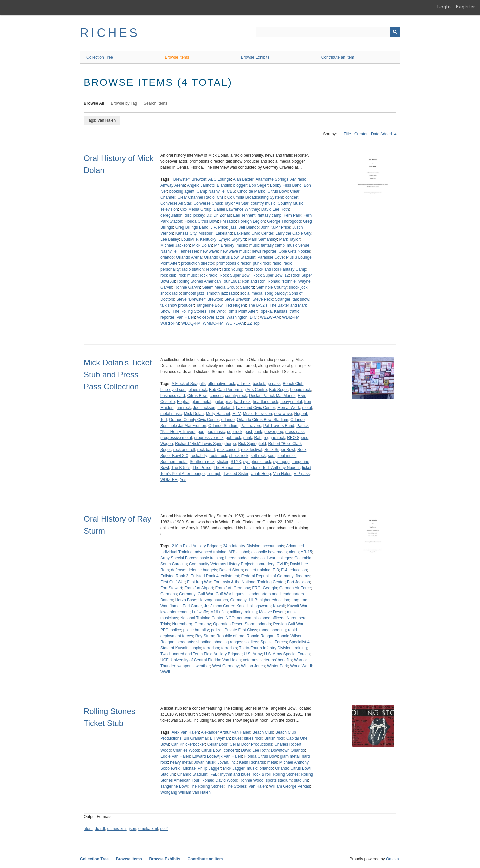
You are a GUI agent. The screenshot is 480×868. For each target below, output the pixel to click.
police (176, 630)
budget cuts (248, 558)
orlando (167, 257)
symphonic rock (257, 462)
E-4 (284, 570)
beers (230, 558)
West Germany (225, 666)
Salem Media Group (220, 287)
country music (263, 203)
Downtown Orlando (288, 750)
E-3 (276, 570)
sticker (222, 462)
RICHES (110, 33)
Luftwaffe (200, 612)
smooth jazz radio (222, 293)
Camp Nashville (211, 191)
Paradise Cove (271, 257)
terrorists (229, 648)
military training (243, 612)
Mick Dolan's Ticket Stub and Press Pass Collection (118, 374)
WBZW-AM (270, 317)
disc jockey (194, 215)
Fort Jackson (298, 582)
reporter (213, 269)
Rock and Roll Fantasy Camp (280, 269)
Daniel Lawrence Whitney (236, 209)
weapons (185, 666)
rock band (206, 450)
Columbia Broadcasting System (255, 197)
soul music (287, 456)
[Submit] (395, 32)
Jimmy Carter (222, 606)
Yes (183, 480)
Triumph (214, 474)
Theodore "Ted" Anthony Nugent (271, 468)
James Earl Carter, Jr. (189, 606)
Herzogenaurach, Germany (222, 600)
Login (444, 7)
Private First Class (241, 630)
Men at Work (289, 408)
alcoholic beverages (269, 552)
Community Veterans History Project (221, 564)
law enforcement (175, 612)
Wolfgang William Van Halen (185, 792)
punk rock (262, 263)
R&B (213, 774)
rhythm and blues (235, 774)
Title (347, 134)
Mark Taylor (289, 239)
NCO (230, 618)
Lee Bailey (170, 239)
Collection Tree (100, 57)
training (300, 648)
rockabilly (199, 456)
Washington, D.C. (242, 317)
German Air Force (295, 588)
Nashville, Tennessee (179, 251)
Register (465, 7)
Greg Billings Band (192, 227)
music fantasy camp (267, 245)
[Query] (328, 32)
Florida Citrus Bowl (201, 221)
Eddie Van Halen (175, 756)
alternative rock (221, 384)
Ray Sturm (205, 636)
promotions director (233, 263)
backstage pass (266, 384)
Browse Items (177, 57)
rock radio (209, 275)
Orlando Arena (189, 257)
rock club (168, 275)
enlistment (230, 576)
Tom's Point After (242, 311)
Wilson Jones (253, 666)
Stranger (283, 299)
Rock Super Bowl (235, 275)
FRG (256, 588)
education (298, 570)
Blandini (224, 185)
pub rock (233, 438)
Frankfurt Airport (199, 588)
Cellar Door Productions (251, 744)
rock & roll (262, 774)
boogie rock (301, 390)
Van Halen (186, 317)
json (132, 829)
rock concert (228, 450)
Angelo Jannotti (201, 185)
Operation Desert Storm (234, 624)
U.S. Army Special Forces (287, 654)
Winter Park (277, 666)
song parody (276, 293)
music (242, 245)
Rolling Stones (286, 774)
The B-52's (258, 305)
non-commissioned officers (260, 618)
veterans (251, 660)
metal (307, 408)
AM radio (298, 179)
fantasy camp (269, 215)
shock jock (298, 287)
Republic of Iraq (230, 636)
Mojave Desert (272, 612)
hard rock (242, 402)
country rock (236, 396)
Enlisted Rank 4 (205, 576)
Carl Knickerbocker (188, 744)
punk (248, 438)
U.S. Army (253, 654)
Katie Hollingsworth (253, 606)
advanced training (210, 552)
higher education (274, 600)
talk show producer (177, 305)
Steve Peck (263, 299)
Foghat (183, 402)
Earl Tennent (244, 215)
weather (203, 666)
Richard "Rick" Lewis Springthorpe (205, 444)
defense (178, 570)
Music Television (257, 414)
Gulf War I (225, 594)
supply (195, 648)
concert (292, 197)
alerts (294, 552)
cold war (268, 558)
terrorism (211, 648)
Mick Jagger (234, 768)
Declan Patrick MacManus (272, 396)
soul (272, 456)
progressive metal (176, 438)
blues (237, 738)
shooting (204, 642)
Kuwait (279, 606)
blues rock (198, 390)
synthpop (281, 462)
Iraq (295, 600)
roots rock (218, 456)
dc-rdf (100, 829)
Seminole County (271, 287)
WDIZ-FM (291, 317)
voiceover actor (211, 317)
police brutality (196, 630)
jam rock (183, 408)
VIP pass (302, 474)
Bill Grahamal (196, 738)
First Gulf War (173, 582)
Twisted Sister (236, 474)
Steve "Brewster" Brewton (199, 299)
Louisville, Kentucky (199, 239)
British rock (274, 738)
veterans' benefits (276, 660)
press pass (295, 432)
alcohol (243, 552)
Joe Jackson (204, 408)
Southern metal (174, 462)
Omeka (392, 859)
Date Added (382, 134)
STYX (236, 462)
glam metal (201, 402)
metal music (171, 414)
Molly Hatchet (218, 414)
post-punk (253, 432)
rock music (188, 275)
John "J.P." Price (276, 227)
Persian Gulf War (288, 624)
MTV (236, 414)
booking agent (182, 191)
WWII (165, 672)
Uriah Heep (261, 474)
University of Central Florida (195, 660)
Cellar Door (217, 744)
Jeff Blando (249, 227)
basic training (211, 558)
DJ (209, 215)
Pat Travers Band (279, 426)
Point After (169, 263)
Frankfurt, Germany (233, 588)
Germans (168, 594)
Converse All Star (176, 203)
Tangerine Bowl (210, 305)
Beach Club (293, 384)
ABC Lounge (220, 179)
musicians (169, 618)
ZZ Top (253, 323)
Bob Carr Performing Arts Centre (238, 390)
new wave (209, 251)
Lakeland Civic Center (253, 233)
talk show (301, 299)
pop (201, 432)
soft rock (258, 456)
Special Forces (273, 642)
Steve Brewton (237, 299)
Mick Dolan (202, 245)
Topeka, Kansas (273, 311)
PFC (164, 630)
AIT (231, 552)
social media (251, 293)
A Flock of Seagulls (189, 384)
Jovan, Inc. (227, 762)
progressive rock (209, 438)
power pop (274, 432)
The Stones (236, 786)
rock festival (251, 450)
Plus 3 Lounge (299, 257)
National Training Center (202, 618)
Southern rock (202, 462)
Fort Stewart (171, 588)
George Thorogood (284, 221)
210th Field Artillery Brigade (196, 546)
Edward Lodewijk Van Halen (217, 756)
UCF (164, 660)
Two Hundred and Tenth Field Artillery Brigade (201, 654)
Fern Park (292, 215)
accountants (273, 546)
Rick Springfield (252, 444)
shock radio (170, 293)
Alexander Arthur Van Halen (226, 732)
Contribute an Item (338, 57)
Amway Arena (173, 185)
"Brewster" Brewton (189, 179)
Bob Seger (258, 185)
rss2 (164, 829)
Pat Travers (251, 426)
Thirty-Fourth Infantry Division (265, 648)
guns (240, 594)
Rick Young (232, 269)
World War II (301, 666)
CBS (231, 191)
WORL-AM (235, 323)
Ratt (258, 438)
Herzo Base (186, 600)
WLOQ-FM (191, 323)
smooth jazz (194, 293)
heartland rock (266, 402)
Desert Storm (231, 570)
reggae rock (274, 438)
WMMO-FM (213, 323)
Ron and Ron (254, 281)
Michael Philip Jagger (202, 768)
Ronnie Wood (251, 780)
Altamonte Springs (272, 179)
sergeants (185, 642)
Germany (187, 594)
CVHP (282, 564)
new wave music (235, 251)
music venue (298, 245)
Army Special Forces (179, 558)
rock (248, 269)
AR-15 (306, 552)
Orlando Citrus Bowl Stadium (230, 257)
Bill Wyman (220, 738)
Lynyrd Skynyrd (232, 239)
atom (88, 829)
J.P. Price (219, 227)
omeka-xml (148, 829)
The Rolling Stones (189, 311)
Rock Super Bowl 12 (271, 275)
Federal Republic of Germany (267, 576)
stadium (301, 780)
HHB (253, 600)
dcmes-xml (117, 829)
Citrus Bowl (278, 191)
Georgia (270, 588)
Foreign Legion (251, 221)
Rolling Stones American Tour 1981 (208, 281)
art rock (244, 384)
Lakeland (224, 233)
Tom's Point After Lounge (182, 474)
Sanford (247, 287)
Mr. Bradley (224, 245)
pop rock (235, 432)
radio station (193, 269)
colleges (285, 558)
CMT (221, 197)
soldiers (251, 642)
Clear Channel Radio (196, 197)
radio (277, 263)
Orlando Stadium (223, 426)
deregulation (171, 215)
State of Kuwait (174, 648)
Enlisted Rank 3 (174, 576)
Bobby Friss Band (286, 185)
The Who (216, 311)
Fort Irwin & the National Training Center (249, 582)
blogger (240, 185)
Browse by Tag (124, 103)
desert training (258, 570)
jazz (233, 227)
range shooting (272, 630)
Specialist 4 (299, 642)
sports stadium (279, 780)
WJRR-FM (170, 323)
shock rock (239, 456)
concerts (231, 750)
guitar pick (222, 402)
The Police (202, 468)
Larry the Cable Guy (293, 233)
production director (197, 263)
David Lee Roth (275, 209)
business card (173, 396)
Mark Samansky (263, 239)
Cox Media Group (196, 209)
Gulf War (205, 594)
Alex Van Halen (185, 732)
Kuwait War (297, 606)
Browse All (94, 103)
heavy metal (291, 402)
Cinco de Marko (251, 191)
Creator (361, 134)
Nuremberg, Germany (192, 624)
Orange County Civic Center (194, 420)
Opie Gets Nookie (294, 251)
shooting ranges (228, 642)
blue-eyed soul (173, 390)
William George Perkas (289, 786)
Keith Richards (252, 762)
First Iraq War (199, 582)
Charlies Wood (186, 750)
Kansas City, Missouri (194, 233)
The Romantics (227, 468)
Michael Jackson (175, 245)
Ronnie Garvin (187, 287)
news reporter (264, 251)
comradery (265, 564)
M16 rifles (219, 612)
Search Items (155, 103)
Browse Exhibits (255, 57)
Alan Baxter (243, 179)
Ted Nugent (236, 305)
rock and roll (184, 450)
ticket (307, 468)
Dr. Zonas (222, 215)
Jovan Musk (205, 762)
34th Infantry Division (242, 546)
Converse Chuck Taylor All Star (221, 203)
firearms (303, 576)
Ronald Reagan (260, 636)
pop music (216, 432)
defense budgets (202, 570)
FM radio (228, 221)
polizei (217, 630)
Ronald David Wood (219, 780)
